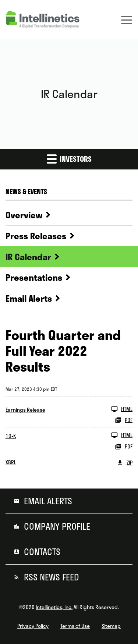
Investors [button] (69, 159)
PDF (124, 420)
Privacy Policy (33, 626)
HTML (122, 409)
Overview (24, 215)
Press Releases (36, 236)
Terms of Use (75, 626)
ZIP (125, 463)
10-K (11, 436)
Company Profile (56, 526)
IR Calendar (28, 257)
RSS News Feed (50, 577)
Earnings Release (25, 410)
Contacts (41, 552)
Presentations (34, 278)
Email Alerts (29, 298)
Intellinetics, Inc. (54, 607)
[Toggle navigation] (127, 19)
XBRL (11, 462)
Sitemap (111, 626)
